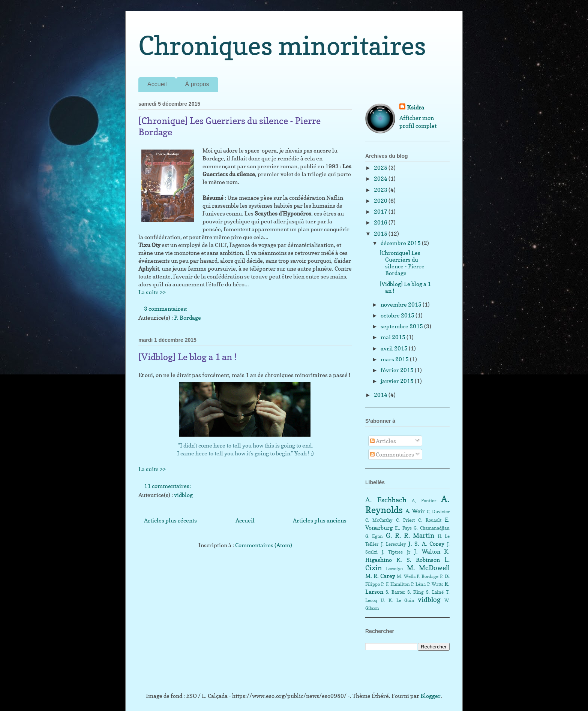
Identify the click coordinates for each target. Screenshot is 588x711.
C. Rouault (430, 520)
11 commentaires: (168, 486)
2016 (381, 222)
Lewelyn (394, 568)
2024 (381, 179)
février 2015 (398, 370)
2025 (381, 168)
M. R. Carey (380, 576)
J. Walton (427, 552)
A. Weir (415, 511)
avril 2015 (395, 348)
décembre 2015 (401, 243)
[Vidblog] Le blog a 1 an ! (187, 357)
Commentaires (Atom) (264, 545)
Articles (383, 441)
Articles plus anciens (320, 520)
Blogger (430, 696)
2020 (381, 201)
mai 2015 (394, 337)
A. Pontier (424, 501)
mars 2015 (395, 359)
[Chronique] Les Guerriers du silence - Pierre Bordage (402, 263)
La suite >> (152, 292)
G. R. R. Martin (410, 535)
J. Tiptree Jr (396, 552)
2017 (381, 212)
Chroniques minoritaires (282, 45)
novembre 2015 (402, 305)
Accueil (157, 84)
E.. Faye (403, 528)
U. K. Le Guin (398, 600)
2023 (381, 190)
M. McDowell (428, 568)
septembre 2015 (402, 326)
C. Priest (405, 520)
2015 (381, 234)
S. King (415, 592)
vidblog (183, 495)
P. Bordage (187, 318)
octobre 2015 (398, 315)
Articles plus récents (170, 520)
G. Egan (374, 536)
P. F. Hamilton (395, 584)
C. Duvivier (438, 511)
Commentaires (392, 454)
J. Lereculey (394, 544)
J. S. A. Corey (427, 544)
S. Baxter (395, 592)
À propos (197, 84)
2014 (381, 395)
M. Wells (406, 576)
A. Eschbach (386, 500)
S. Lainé (435, 592)
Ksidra (415, 107)
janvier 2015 (398, 381)
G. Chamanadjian (432, 528)
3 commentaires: (166, 309)
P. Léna (418, 584)
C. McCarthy (379, 520)
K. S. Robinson (418, 560)
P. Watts (435, 584)
